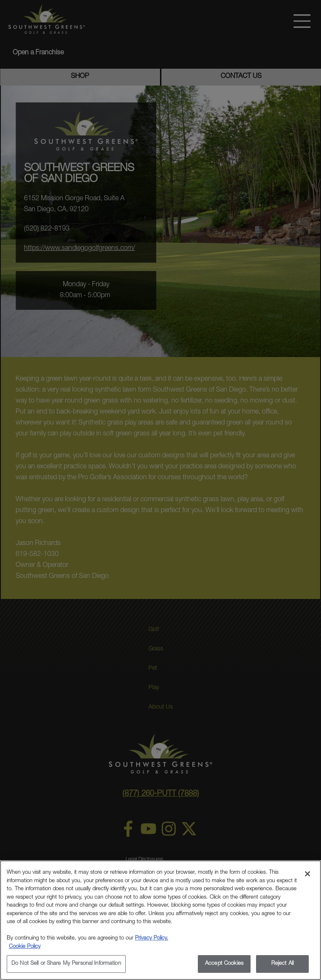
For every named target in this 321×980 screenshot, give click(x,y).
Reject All (282, 964)
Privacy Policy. (152, 938)
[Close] (308, 874)
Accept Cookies (224, 964)
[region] (160, 920)
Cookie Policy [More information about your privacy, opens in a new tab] (25, 947)
